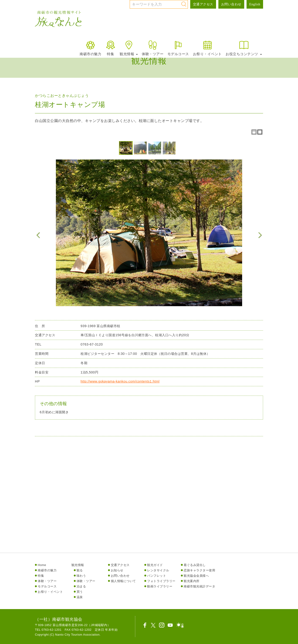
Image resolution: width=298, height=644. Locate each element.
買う (80, 592)
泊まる (81, 586)
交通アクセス (203, 4)
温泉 (80, 597)
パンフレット (157, 576)
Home (42, 565)
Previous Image (38, 235)
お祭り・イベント (207, 48)
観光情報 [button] (129, 48)
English (255, 4)
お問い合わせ (231, 4)
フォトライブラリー (161, 581)
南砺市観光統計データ (199, 586)
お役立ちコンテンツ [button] (244, 48)
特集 (110, 48)
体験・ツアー (153, 48)
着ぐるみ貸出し (195, 565)
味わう (81, 576)
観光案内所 (192, 581)
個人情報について (123, 581)
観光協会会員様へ (196, 576)
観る (80, 570)
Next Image (260, 235)
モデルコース (178, 48)
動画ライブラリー (160, 586)
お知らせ (117, 570)
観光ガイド (155, 565)
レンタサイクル (158, 570)
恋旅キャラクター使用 (199, 570)
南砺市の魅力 (90, 48)
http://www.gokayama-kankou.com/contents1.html (120, 384)
